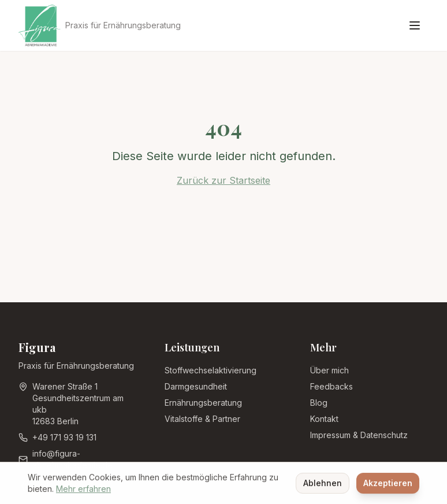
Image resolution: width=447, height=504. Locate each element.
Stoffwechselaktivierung (211, 370)
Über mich (329, 370)
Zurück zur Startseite (223, 180)
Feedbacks (331, 386)
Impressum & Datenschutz (359, 435)
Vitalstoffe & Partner (202, 419)
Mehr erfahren (83, 490)
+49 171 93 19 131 (64, 437)
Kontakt (324, 419)
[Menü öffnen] (415, 25)
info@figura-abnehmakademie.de (72, 459)
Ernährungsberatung (203, 403)
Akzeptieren (388, 484)
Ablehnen (323, 484)
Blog (319, 403)
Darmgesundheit (196, 386)
